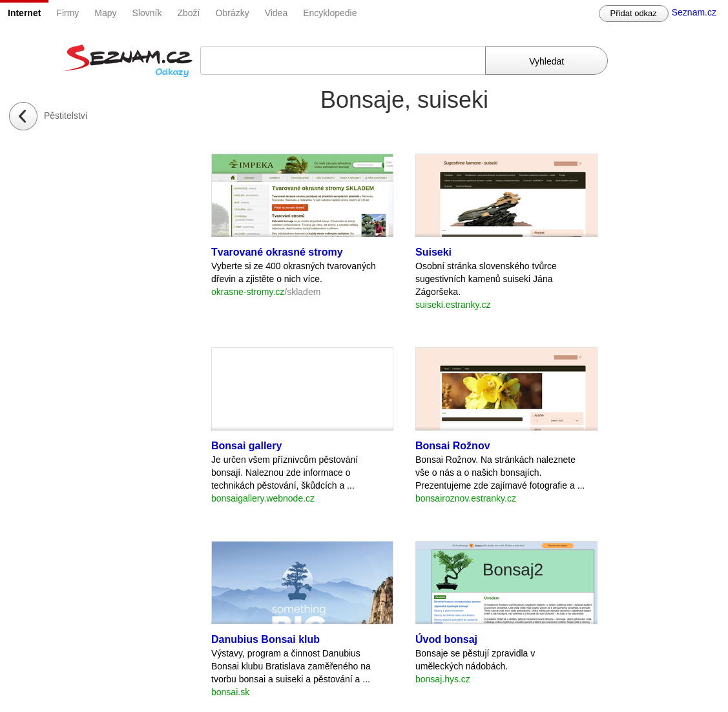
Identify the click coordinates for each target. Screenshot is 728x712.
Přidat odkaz (634, 13)
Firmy (68, 13)
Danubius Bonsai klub (265, 639)
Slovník (147, 13)
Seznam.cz (694, 12)
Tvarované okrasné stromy (277, 252)
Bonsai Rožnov (453, 446)
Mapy (105, 13)
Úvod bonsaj (446, 639)
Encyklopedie (330, 13)
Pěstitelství (66, 116)
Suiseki (433, 252)
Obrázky (233, 13)
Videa (276, 13)
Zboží (189, 13)
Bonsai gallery (246, 446)
